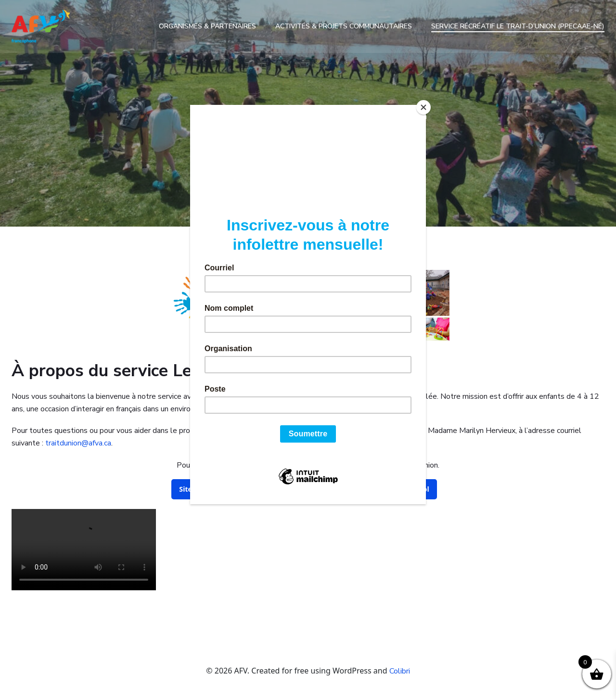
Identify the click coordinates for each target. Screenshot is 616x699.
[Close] (423, 107)
